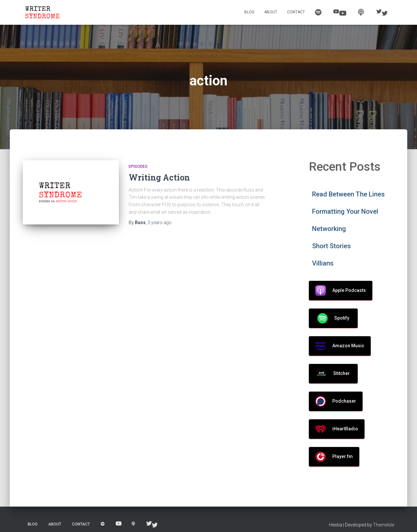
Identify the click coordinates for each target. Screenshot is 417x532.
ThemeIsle (384, 525)
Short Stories (331, 246)
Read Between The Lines (348, 194)
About (271, 12)
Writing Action (159, 177)
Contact (296, 12)
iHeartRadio (337, 429)
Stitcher (333, 374)
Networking (329, 229)
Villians (323, 263)
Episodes (138, 166)
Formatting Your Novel (345, 211)
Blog (249, 12)
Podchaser (336, 401)
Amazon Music (340, 346)
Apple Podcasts (341, 291)
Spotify (333, 318)
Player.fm (334, 457)
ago (160, 223)
